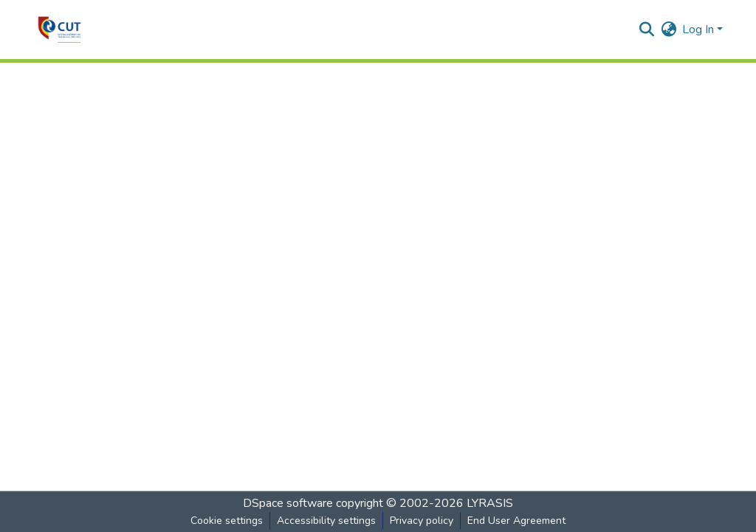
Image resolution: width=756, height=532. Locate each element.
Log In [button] (700, 30)
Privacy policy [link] (422, 521)
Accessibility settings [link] (326, 521)
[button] (59, 30)
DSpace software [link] (288, 503)
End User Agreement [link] (516, 521)
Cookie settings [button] (227, 521)
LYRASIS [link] (490, 503)
